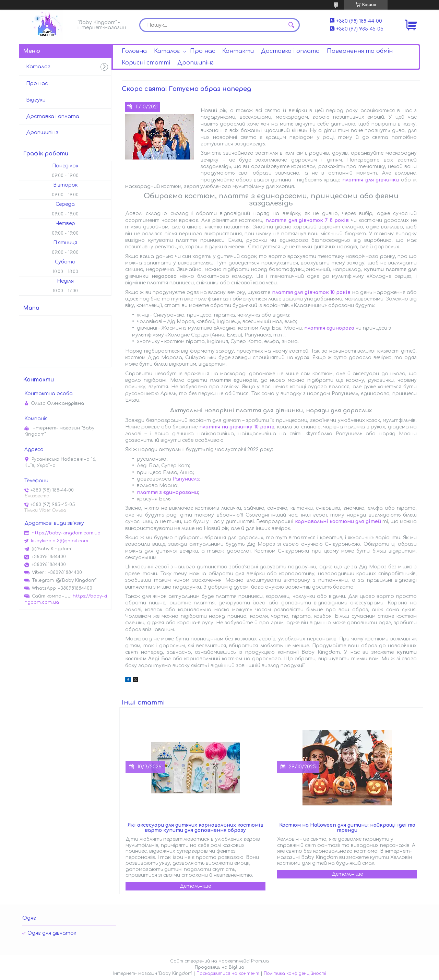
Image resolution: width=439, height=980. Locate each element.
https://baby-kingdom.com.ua (66, 533)
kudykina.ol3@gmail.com (60, 541)
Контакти (238, 51)
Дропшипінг (195, 63)
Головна (134, 51)
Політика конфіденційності (295, 973)
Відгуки (36, 100)
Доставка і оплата (290, 51)
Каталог (167, 51)
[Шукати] (291, 25)
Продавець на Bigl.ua (219, 967)
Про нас (203, 51)
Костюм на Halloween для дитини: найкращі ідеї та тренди (347, 828)
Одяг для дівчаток (52, 933)
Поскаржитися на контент (228, 973)
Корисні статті (146, 63)
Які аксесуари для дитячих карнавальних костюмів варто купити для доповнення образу (195, 828)
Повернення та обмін (360, 51)
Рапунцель (186, 479)
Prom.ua (260, 961)
